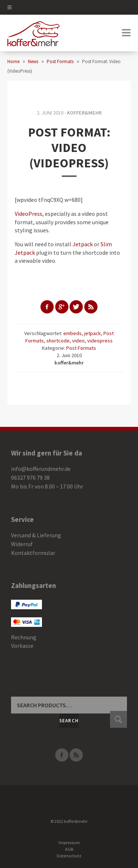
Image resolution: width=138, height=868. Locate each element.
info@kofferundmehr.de (41, 469)
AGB (69, 849)
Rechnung (24, 637)
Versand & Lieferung (36, 535)
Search (69, 721)
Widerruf (22, 544)
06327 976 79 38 (30, 477)
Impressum (69, 842)
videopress (100, 341)
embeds (72, 333)
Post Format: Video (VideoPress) (69, 148)
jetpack (93, 333)
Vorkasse (22, 646)
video (78, 341)
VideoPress (29, 214)
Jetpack (83, 244)
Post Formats (81, 348)
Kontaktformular (33, 553)
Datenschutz (69, 856)
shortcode (58, 341)
